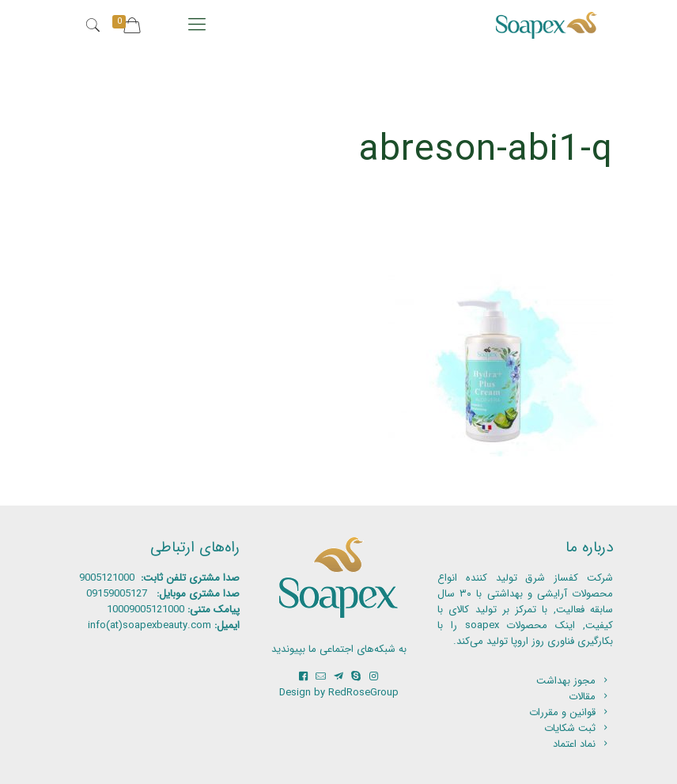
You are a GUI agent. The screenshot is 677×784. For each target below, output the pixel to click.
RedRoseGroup (363, 693)
